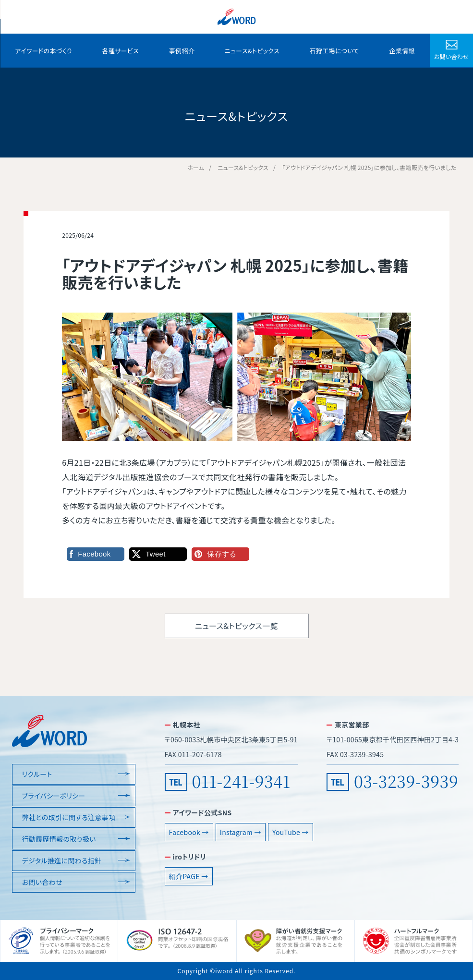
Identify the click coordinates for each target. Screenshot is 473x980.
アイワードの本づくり (43, 51)
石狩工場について (334, 51)
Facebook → (189, 832)
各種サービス (121, 51)
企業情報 (402, 51)
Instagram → (241, 832)
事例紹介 (182, 51)
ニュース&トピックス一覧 (236, 626)
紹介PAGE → (189, 876)
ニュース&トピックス (252, 51)
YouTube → (291, 832)
